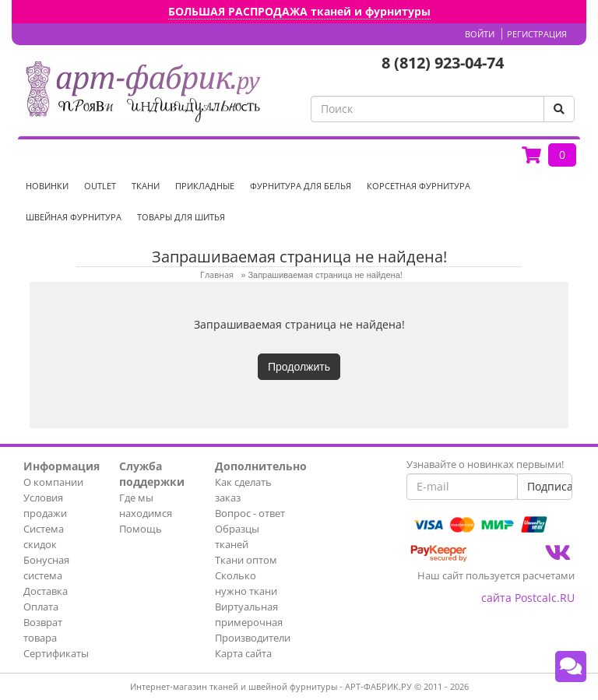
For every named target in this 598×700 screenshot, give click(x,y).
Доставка (46, 591)
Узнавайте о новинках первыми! (485, 464)
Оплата (41, 607)
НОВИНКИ (47, 186)
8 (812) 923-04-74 (443, 63)
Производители (253, 638)
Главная (217, 274)
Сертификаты (56, 653)
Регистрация (537, 34)
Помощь (141, 529)
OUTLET (100, 186)
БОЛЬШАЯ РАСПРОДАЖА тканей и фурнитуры (299, 11)
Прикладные (205, 186)
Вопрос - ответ (250, 513)
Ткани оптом (246, 560)
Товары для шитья (181, 217)
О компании (53, 482)
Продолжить (299, 367)
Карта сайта (243, 653)
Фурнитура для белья (301, 186)
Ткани (146, 186)
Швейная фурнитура (74, 217)
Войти (480, 34)
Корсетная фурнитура (419, 186)
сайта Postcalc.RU (528, 598)
